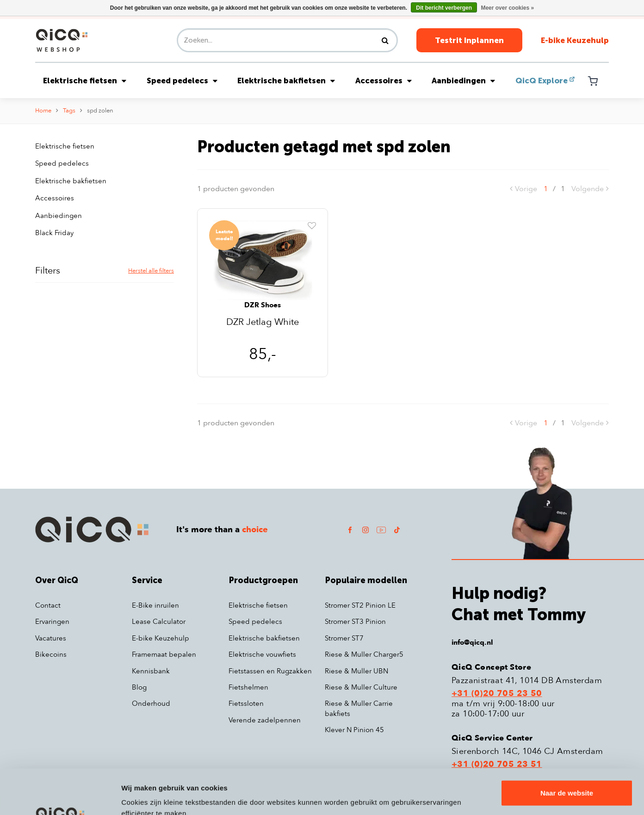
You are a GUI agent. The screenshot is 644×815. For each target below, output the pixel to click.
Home (43, 111)
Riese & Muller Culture (361, 687)
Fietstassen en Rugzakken (270, 671)
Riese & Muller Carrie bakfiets (359, 708)
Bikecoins (51, 654)
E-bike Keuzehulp (575, 40)
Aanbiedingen (463, 81)
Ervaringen (52, 622)
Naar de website (567, 751)
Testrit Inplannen (469, 40)
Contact (48, 605)
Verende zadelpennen (265, 720)
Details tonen (143, 797)
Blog (139, 687)
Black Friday (54, 233)
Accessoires (384, 81)
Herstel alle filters (151, 271)
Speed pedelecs (182, 81)
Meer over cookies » (507, 8)
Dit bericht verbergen (444, 8)
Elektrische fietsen (85, 81)
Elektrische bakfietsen (286, 81)
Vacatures (51, 638)
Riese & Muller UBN (356, 671)
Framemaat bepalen (164, 654)
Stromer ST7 (344, 638)
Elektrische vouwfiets (262, 654)
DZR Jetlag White (263, 323)
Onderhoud (151, 703)
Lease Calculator (159, 622)
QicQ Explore (542, 81)
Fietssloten (246, 703)
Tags (69, 111)
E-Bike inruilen (155, 605)
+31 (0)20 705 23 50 (497, 694)
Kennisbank (151, 671)
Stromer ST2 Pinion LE (360, 605)
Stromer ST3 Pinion (355, 622)
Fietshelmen (248, 687)
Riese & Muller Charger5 (364, 654)
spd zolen (100, 111)
